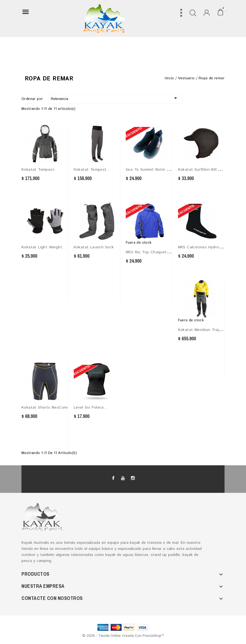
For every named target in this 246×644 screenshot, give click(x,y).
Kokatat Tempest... (40, 170)
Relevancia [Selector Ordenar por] (115, 98)
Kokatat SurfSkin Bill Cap (202, 170)
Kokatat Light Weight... (44, 247)
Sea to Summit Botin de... (151, 170)
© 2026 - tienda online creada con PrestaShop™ (123, 636)
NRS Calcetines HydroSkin (202, 247)
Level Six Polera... (91, 407)
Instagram (133, 478)
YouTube (123, 478)
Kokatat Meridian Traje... (201, 330)
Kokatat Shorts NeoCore (45, 407)
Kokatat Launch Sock (94, 247)
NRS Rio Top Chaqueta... (149, 252)
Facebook (113, 478)
